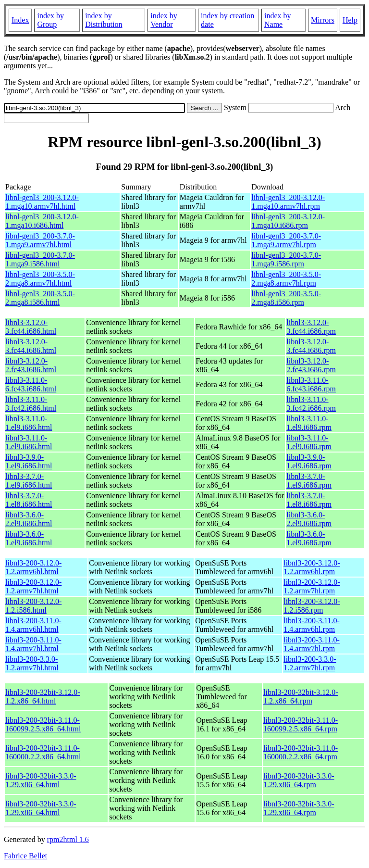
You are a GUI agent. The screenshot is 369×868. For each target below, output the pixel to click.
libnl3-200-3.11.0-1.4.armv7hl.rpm (312, 644)
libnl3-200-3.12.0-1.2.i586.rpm (312, 606)
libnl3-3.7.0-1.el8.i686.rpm (309, 500)
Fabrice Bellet (25, 856)
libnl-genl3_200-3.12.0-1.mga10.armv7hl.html (42, 202)
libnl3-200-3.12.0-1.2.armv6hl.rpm (312, 567)
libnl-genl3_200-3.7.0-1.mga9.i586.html (40, 259)
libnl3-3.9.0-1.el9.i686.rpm (309, 461)
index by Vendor (164, 20)
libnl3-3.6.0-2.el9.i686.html (29, 519)
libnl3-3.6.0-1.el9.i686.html (29, 538)
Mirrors (323, 20)
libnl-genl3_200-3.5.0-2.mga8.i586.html (40, 298)
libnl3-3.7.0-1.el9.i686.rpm (309, 481)
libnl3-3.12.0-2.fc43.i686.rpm (311, 365)
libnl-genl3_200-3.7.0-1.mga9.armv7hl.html (40, 240)
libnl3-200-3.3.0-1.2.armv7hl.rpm (310, 663)
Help (350, 20)
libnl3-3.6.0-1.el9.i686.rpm (309, 538)
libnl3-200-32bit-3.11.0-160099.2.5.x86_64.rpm (301, 724)
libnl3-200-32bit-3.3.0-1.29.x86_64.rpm (299, 780)
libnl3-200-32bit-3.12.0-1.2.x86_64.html (43, 697)
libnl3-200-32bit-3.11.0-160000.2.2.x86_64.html (43, 752)
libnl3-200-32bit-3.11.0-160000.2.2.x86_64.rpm (301, 752)
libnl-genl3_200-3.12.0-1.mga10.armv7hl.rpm (288, 202)
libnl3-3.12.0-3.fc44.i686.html (31, 327)
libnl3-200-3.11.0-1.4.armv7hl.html (33, 644)
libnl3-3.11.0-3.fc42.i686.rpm (311, 404)
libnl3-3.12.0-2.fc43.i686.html (31, 365)
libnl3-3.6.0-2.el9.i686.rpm (309, 519)
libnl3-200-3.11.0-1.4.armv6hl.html (33, 625)
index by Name (278, 20)
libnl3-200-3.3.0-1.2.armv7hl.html (32, 663)
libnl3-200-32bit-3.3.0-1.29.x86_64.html (41, 780)
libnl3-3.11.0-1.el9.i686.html (29, 423)
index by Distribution (104, 20)
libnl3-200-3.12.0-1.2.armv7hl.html (33, 586)
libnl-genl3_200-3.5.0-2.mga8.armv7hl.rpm (286, 279)
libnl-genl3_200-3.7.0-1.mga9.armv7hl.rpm (286, 240)
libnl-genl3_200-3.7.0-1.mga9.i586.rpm (286, 259)
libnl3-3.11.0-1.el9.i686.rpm (309, 423)
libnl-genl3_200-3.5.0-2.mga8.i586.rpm (286, 298)
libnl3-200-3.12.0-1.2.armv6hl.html (33, 567)
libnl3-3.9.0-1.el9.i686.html (29, 461)
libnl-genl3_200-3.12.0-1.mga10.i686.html (42, 221)
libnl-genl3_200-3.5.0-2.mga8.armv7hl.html (40, 279)
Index (20, 20)
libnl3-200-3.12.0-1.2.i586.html (33, 606)
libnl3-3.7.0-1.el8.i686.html (29, 500)
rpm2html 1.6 (68, 839)
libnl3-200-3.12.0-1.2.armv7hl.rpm (312, 586)
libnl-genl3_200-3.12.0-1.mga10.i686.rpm (288, 221)
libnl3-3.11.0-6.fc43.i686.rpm (311, 384)
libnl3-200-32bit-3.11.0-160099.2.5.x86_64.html (43, 724)
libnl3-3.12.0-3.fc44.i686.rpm (311, 327)
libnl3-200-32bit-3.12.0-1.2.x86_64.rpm (301, 697)
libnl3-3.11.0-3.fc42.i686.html (31, 404)
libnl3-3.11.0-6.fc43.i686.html (31, 384)
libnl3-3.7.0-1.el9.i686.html (29, 481)
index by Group (50, 20)
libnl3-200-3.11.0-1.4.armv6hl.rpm (312, 625)
